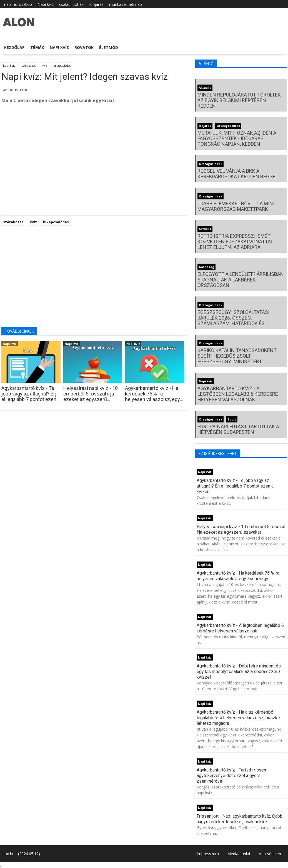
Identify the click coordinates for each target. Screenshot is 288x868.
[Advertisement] (94, 153)
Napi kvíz (46, 4)
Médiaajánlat (239, 854)
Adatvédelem (271, 854)
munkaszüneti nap (126, 4)
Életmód (109, 47)
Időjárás (96, 4)
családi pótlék (71, 4)
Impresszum (208, 854)
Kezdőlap (14, 47)
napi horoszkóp (18, 4)
